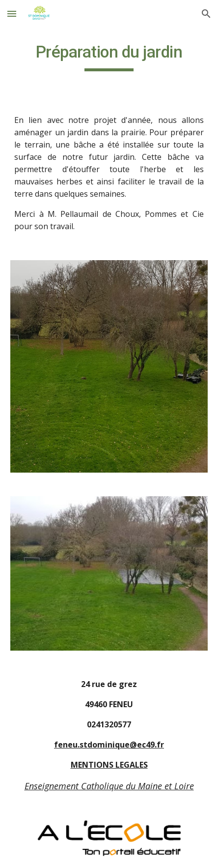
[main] (109, 57)
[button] (12, 14)
